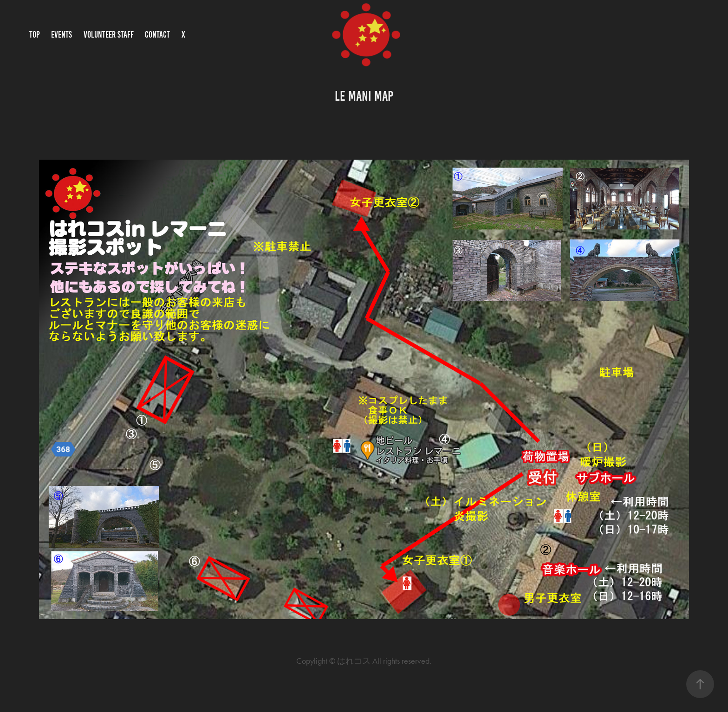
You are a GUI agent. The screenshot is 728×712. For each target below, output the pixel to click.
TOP (35, 35)
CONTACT (157, 35)
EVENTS (62, 35)
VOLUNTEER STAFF (109, 35)
